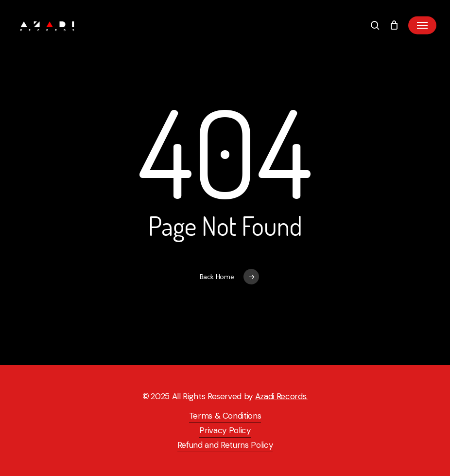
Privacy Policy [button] (225, 430)
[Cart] (394, 25)
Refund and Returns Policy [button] (225, 445)
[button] (422, 25)
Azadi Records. (281, 396)
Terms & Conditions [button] (225, 416)
